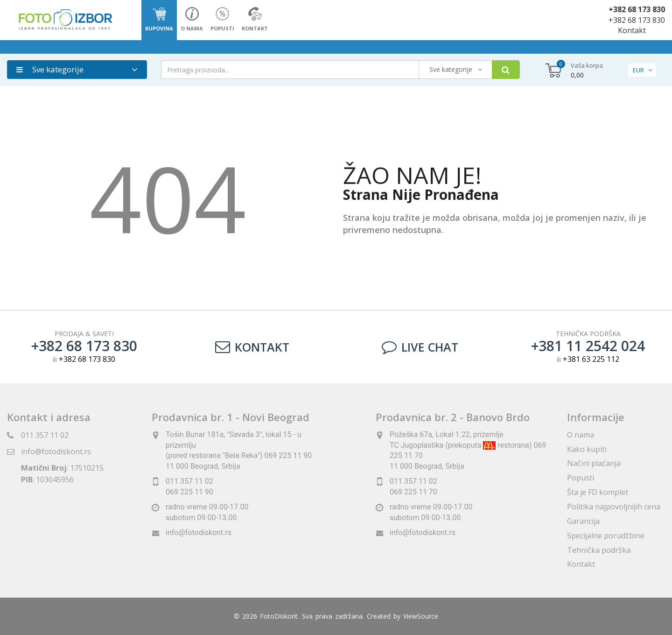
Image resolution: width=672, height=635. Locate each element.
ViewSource (421, 616)
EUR (638, 70)
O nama (581, 435)
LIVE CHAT (420, 347)
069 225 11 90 (189, 492)
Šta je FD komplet (598, 492)
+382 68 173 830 (637, 9)
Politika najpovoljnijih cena (614, 507)
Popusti (581, 478)
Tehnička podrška (599, 550)
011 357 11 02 (45, 435)
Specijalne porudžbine (606, 536)
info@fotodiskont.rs (56, 452)
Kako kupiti (587, 449)
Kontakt (632, 30)
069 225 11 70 (413, 492)
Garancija (583, 521)
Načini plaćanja (594, 463)
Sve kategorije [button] (50, 69)
